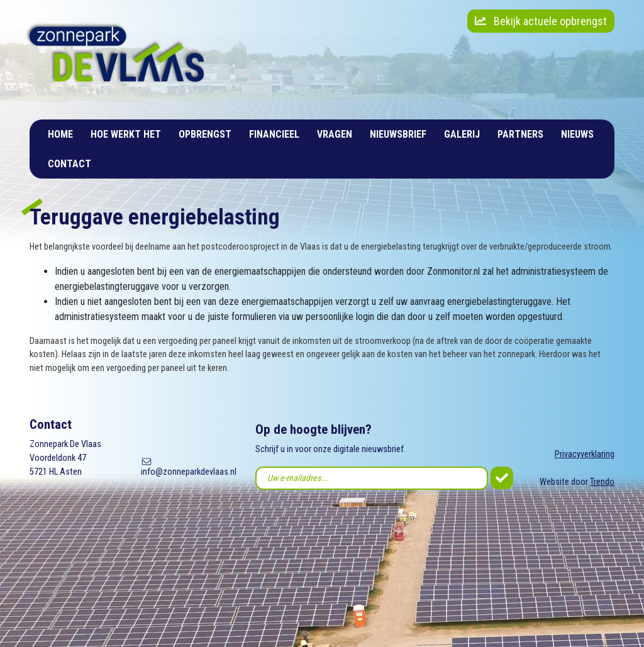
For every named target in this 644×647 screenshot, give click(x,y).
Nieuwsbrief (398, 134)
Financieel (274, 134)
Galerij (462, 134)
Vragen (335, 134)
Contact (69, 164)
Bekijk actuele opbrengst (541, 21)
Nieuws (577, 134)
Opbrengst (205, 134)
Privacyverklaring (585, 454)
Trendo (602, 482)
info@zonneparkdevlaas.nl (189, 472)
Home (60, 134)
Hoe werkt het (126, 134)
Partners (520, 134)
